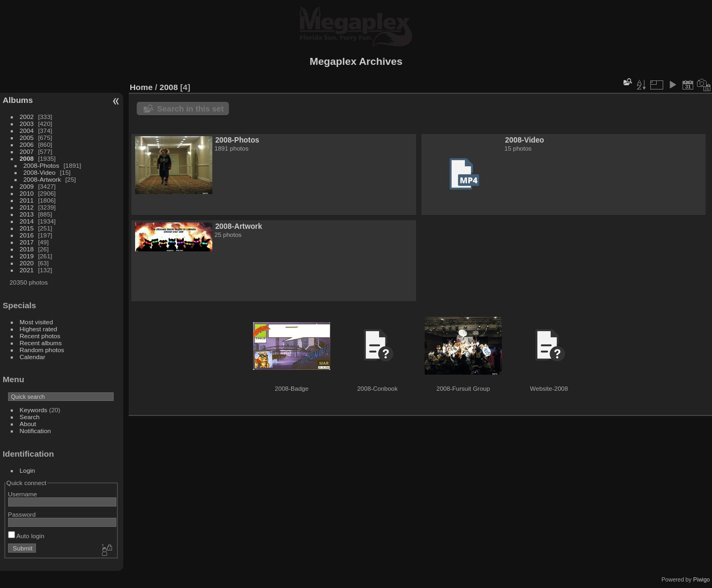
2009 (27, 186)
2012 (27, 207)
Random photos (42, 350)
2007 (27, 151)
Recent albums (41, 343)
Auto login (26, 536)
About (28, 424)
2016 (27, 235)
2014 (27, 221)
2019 (27, 256)
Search (30, 417)
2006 (27, 144)
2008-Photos (42, 165)
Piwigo (702, 579)
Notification (35, 431)
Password (22, 514)
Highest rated (39, 329)
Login (28, 470)
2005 (27, 137)
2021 (27, 270)
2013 (27, 214)
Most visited (36, 322)
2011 (27, 200)
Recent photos (40, 336)
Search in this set (190, 109)
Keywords (34, 410)
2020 (27, 263)
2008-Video (40, 172)
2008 (27, 158)
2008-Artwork (42, 179)
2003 (27, 124)
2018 (27, 249)
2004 (27, 131)
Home (141, 87)
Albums (18, 100)
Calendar (33, 357)
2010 (27, 193)
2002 (27, 117)
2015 (27, 228)
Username (23, 494)
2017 (27, 242)
